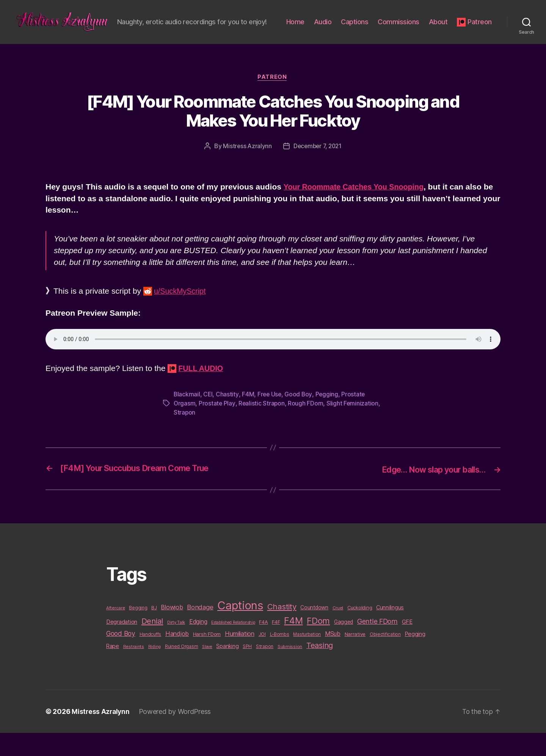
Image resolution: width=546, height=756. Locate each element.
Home (339, 28)
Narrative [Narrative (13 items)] (355, 657)
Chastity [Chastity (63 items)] (282, 630)
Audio (367, 28)
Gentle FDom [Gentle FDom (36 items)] (377, 644)
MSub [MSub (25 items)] (333, 657)
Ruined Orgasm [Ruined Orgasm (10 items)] (182, 670)
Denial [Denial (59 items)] (152, 644)
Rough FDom (307, 427)
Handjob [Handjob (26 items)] (177, 657)
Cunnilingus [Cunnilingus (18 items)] (390, 630)
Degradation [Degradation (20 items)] (122, 645)
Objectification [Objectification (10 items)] (385, 657)
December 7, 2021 (318, 170)
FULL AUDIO (202, 392)
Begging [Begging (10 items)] (138, 631)
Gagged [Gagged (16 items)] (344, 645)
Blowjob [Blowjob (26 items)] (172, 630)
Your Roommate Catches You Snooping (358, 211)
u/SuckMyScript (182, 315)
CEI (208, 418)
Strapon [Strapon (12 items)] (265, 669)
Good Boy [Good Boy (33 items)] (121, 657)
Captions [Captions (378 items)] (240, 628)
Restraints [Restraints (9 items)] (134, 670)
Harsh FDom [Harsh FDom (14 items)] (207, 657)
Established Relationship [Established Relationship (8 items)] (233, 646)
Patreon (480, 39)
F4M (248, 418)
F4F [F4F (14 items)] (276, 645)
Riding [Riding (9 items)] (155, 670)
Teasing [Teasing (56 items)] (320, 668)
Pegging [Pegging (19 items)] (415, 657)
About (482, 28)
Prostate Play (217, 427)
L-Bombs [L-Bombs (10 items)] (280, 657)
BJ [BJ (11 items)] (154, 631)
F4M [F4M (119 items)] (293, 644)
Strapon (185, 436)
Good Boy (300, 418)
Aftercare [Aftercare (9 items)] (116, 631)
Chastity (228, 418)
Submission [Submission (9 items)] (290, 670)
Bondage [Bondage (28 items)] (200, 630)
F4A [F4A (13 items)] (263, 645)
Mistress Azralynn (246, 170)
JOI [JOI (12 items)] (262, 657)
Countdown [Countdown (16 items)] (314, 631)
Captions (399, 28)
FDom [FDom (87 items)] (318, 644)
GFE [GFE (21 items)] (407, 645)
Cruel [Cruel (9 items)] (338, 631)
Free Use (270, 418)
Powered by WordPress (177, 735)
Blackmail (187, 418)
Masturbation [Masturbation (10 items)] (307, 657)
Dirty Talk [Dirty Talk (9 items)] (176, 645)
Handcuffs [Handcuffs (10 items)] (151, 657)
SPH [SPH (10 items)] (247, 670)
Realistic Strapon (262, 427)
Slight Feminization (354, 427)
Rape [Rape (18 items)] (113, 669)
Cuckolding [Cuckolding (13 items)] (360, 631)
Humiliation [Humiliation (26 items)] (240, 657)
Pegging (328, 418)
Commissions (443, 28)
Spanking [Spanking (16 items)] (227, 669)
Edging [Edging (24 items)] (198, 645)
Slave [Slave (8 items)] (207, 670)
